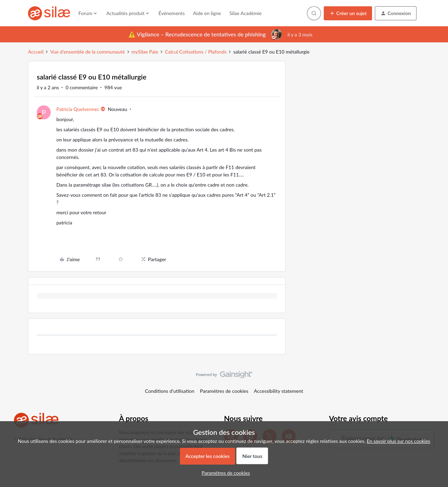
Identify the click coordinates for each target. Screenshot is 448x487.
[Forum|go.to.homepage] (49, 13)
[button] (348, 13)
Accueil (36, 52)
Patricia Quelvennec (78, 109)
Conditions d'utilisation (170, 391)
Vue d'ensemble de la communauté (87, 52)
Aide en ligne (207, 13)
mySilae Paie (145, 52)
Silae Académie (245, 13)
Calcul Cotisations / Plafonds (196, 52)
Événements (172, 13)
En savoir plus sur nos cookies (398, 441)
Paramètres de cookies (224, 391)
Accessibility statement (278, 391)
